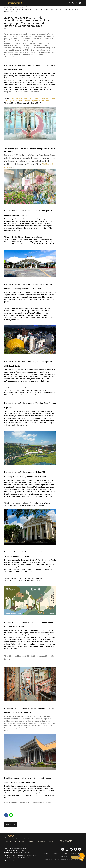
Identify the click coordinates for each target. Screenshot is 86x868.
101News (22, 7)
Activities (9, 841)
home (6, 7)
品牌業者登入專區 (66, 841)
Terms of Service (65, 856)
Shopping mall (20, 841)
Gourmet (31, 841)
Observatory (41, 841)
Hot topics (14, 7)
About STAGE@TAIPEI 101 (53, 854)
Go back (11, 824)
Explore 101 (53, 841)
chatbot (78, 857)
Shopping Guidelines (70, 854)
